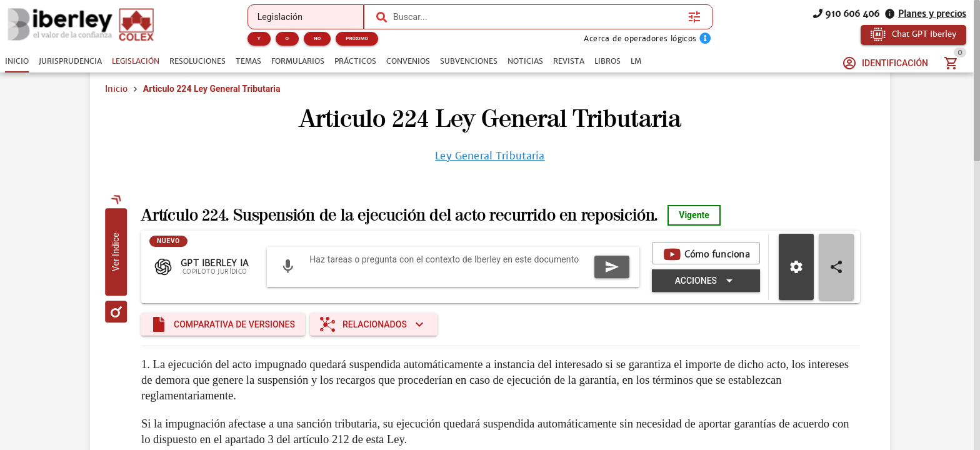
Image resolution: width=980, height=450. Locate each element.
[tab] (17, 61)
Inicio (116, 105)
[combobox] (537, 17)
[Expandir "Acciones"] (519, 297)
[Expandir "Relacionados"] (373, 346)
